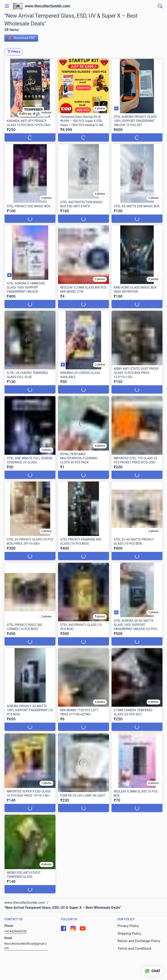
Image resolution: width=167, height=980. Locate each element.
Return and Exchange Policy (139, 941)
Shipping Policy (129, 934)
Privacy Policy (128, 926)
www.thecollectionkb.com (48, 6)
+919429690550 (15, 931)
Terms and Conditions (134, 949)
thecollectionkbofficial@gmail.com (26, 946)
